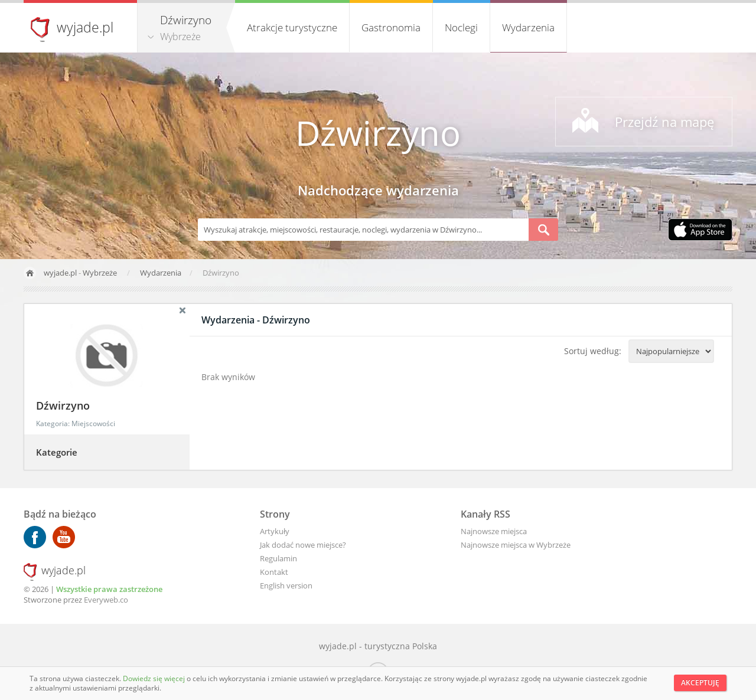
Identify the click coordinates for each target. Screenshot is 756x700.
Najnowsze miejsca (494, 531)
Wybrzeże (180, 37)
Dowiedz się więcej (155, 678)
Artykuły (275, 531)
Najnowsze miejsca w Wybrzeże (516, 545)
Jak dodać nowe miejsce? (303, 545)
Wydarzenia (528, 27)
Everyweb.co (106, 600)
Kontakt (274, 572)
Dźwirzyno (378, 133)
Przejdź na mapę (664, 122)
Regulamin (278, 558)
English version (286, 585)
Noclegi (461, 27)
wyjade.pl (85, 27)
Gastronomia (391, 27)
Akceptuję (700, 683)
